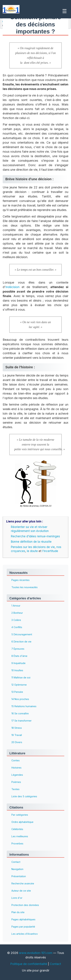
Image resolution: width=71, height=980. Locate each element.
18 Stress (17, 728)
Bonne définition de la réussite (31, 542)
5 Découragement (22, 634)
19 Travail (17, 735)
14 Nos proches (20, 699)
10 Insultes (17, 670)
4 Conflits (17, 627)
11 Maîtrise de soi (21, 677)
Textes (15, 789)
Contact (16, 862)
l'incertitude (50, 551)
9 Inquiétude (18, 663)
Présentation (19, 876)
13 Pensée (17, 692)
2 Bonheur (17, 613)
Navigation (17, 869)
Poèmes (16, 782)
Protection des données (25, 905)
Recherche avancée (23, 883)
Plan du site (18, 912)
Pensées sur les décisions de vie (33, 547)
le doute (32, 551)
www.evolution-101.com (36, 953)
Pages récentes (20, 580)
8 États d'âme (19, 656)
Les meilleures (20, 836)
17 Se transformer (21, 721)
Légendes (17, 775)
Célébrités (17, 829)
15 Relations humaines (24, 706)
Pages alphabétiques (23, 919)
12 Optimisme (19, 685)
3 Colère (16, 620)
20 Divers (17, 742)
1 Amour (16, 606)
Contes (16, 760)
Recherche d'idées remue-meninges (35, 536)
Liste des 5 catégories (24, 796)
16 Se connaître (20, 713)
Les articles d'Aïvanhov (25, 934)
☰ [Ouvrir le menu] (65, 11)
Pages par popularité (23, 927)
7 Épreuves (18, 649)
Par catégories (20, 815)
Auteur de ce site (21, 891)
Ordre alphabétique (22, 822)
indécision (13, 287)
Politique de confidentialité (29, 964)
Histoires (16, 768)
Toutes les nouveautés (25, 587)
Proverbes (17, 843)
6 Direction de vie (21, 642)
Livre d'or (17, 898)
